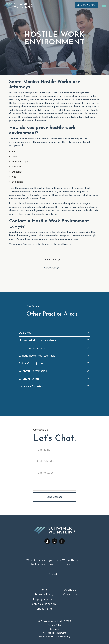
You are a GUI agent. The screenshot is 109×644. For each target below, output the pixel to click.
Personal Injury (44, 594)
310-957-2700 (52, 268)
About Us (70, 590)
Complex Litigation (44, 604)
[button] (104, 5)
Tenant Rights (44, 609)
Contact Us (54, 574)
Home (44, 590)
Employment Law (44, 599)
